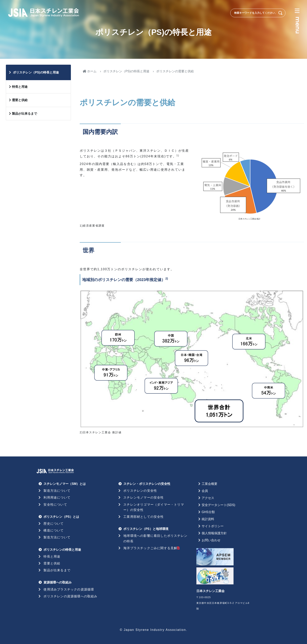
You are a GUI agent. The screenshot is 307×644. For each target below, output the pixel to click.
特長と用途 (20, 87)
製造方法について (57, 491)
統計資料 (208, 519)
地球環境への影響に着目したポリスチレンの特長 (155, 538)
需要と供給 (20, 100)
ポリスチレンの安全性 (140, 491)
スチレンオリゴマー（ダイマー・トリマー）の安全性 (154, 507)
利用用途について (57, 498)
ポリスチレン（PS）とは (61, 517)
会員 (205, 491)
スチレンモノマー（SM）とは (65, 484)
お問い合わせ (211, 540)
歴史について (54, 524)
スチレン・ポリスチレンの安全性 (147, 484)
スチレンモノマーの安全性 (144, 498)
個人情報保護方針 (214, 533)
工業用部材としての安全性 (144, 517)
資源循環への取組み (58, 582)
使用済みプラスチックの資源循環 (69, 589)
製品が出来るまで (24, 114)
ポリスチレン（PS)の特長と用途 (126, 71)
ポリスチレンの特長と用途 (62, 550)
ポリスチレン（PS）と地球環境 (146, 529)
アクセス (208, 498)
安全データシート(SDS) (219, 505)
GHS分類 (208, 512)
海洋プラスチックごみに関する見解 (152, 548)
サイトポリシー (213, 526)
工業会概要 (209, 484)
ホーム (90, 71)
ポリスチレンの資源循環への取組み (70, 596)
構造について (54, 530)
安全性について (55, 505)
